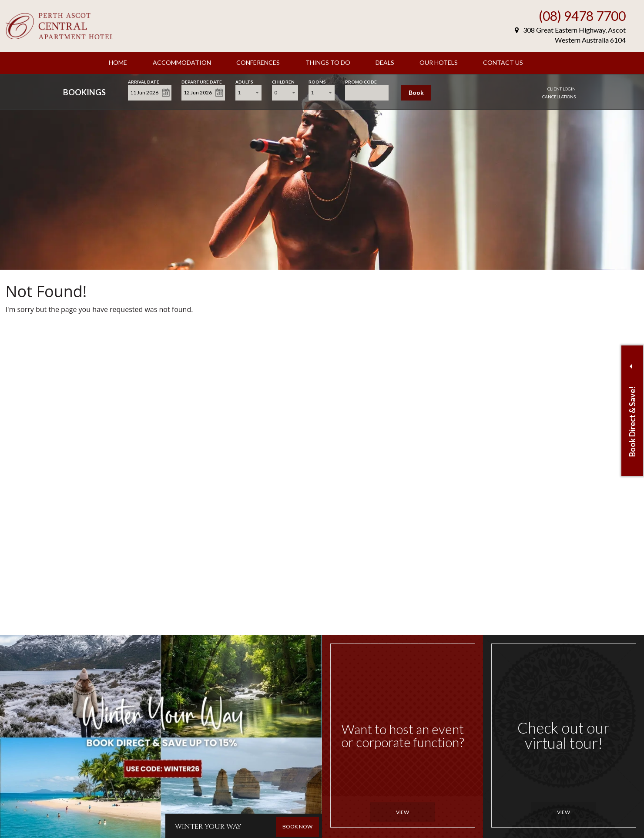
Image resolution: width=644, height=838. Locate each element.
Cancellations (559, 97)
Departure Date (202, 81)
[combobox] (248, 93)
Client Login (562, 89)
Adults (244, 81)
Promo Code (361, 81)
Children (283, 81)
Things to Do (328, 62)
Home (118, 62)
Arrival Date (144, 81)
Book (416, 92)
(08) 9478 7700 (582, 16)
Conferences (258, 62)
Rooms (317, 81)
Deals (385, 62)
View (402, 812)
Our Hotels (439, 62)
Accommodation (182, 62)
